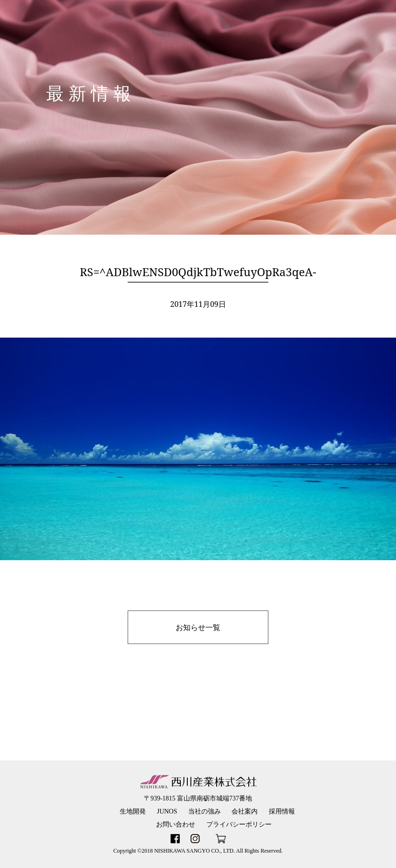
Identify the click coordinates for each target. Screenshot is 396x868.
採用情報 (282, 811)
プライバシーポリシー (239, 824)
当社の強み (205, 811)
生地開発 (133, 811)
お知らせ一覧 (198, 627)
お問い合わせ (176, 824)
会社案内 (245, 811)
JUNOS (167, 811)
